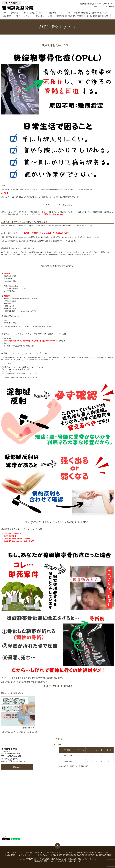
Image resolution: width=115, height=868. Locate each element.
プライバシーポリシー (23, 16)
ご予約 (50, 16)
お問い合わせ (39, 16)
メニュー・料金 (65, 13)
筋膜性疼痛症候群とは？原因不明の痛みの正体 (91, 13)
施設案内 (17, 767)
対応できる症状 (29, 13)
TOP (5, 13)
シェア (4, 837)
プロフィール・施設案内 (47, 13)
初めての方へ (15, 13)
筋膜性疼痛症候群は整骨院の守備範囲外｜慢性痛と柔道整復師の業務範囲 (83, 16)
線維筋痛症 (7, 16)
